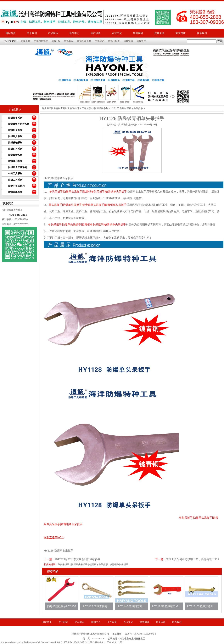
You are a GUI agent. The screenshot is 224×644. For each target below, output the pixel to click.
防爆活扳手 (114, 41)
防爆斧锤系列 (15, 143)
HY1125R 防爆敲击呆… (167, 606)
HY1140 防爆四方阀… (132, 606)
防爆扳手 (141, 41)
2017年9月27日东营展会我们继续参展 (78, 559)
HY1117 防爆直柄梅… (97, 606)
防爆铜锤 (128, 41)
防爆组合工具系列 (18, 167)
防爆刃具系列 (15, 149)
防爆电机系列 (15, 192)
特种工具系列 (15, 174)
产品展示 (53, 33)
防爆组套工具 (84, 41)
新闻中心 (74, 33)
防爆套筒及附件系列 (19, 124)
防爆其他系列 (15, 161)
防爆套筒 (69, 41)
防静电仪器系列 (16, 186)
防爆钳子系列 (15, 130)
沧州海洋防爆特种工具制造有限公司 (60, 108)
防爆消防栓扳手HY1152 (62, 606)
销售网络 (138, 33)
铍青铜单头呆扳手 (119, 564)
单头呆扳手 (64, 564)
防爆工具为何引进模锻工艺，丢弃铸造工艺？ (193, 559)
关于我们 (32, 33)
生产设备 (96, 33)
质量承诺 (159, 33)
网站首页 (11, 33)
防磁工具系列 (15, 180)
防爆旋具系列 (15, 136)
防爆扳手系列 (15, 118)
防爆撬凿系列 (15, 155)
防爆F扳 (56, 41)
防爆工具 (25, 41)
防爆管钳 (100, 41)
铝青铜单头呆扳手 (99, 564)
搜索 (220, 41)
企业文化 (117, 33)
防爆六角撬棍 (41, 41)
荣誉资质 (181, 33)
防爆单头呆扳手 (79, 564)
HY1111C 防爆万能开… (202, 606)
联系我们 (202, 33)
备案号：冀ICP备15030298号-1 (140, 634)
